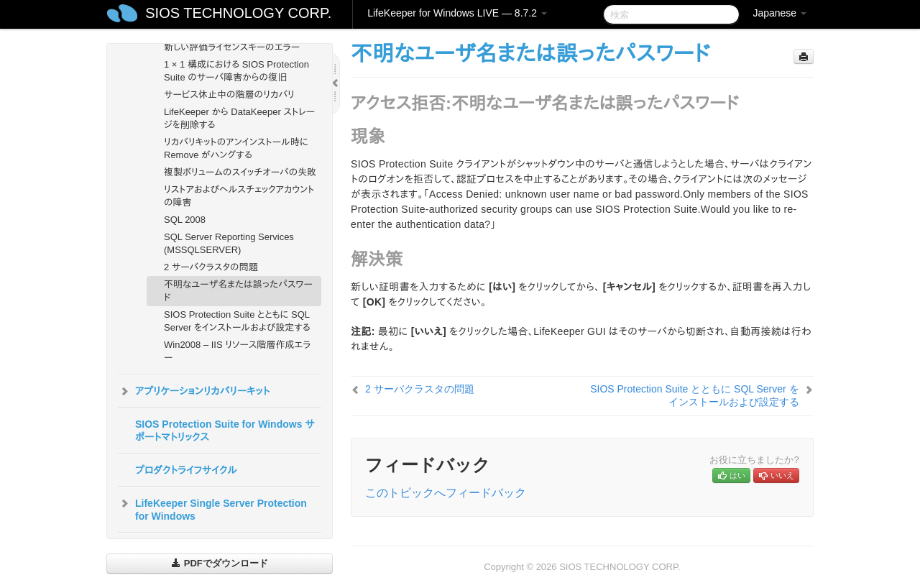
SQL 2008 (185, 220)
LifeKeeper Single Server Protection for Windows (212, 508)
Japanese (779, 13)
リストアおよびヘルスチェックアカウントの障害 (239, 196)
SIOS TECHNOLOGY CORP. (238, 13)
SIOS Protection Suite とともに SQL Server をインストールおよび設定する (237, 321)
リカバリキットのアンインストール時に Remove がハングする (236, 148)
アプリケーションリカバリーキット (194, 391)
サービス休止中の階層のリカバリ (229, 95)
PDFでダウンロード (220, 563)
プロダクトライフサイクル (186, 470)
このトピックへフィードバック (446, 493)
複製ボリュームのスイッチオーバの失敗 (240, 172)
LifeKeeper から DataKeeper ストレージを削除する (239, 118)
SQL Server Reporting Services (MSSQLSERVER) (229, 243)
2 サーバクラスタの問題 (211, 267)
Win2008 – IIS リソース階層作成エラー (237, 351)
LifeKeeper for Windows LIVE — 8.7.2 (457, 13)
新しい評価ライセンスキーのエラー (232, 47)
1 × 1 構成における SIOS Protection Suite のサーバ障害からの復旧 (236, 71)
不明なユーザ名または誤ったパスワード (238, 291)
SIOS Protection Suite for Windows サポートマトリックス (225, 431)
